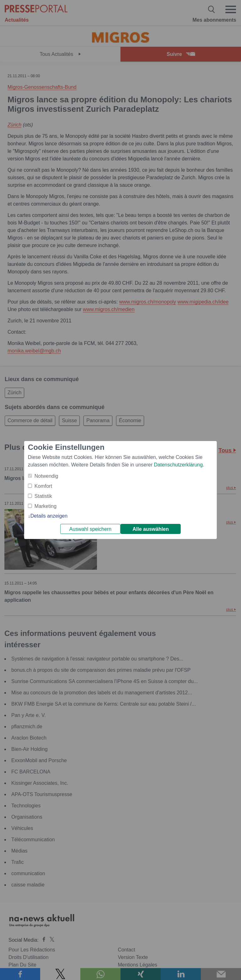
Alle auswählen (151, 529)
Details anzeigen (49, 516)
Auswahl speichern (90, 529)
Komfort (43, 486)
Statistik (43, 496)
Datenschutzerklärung (178, 465)
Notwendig (46, 476)
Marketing (46, 506)
